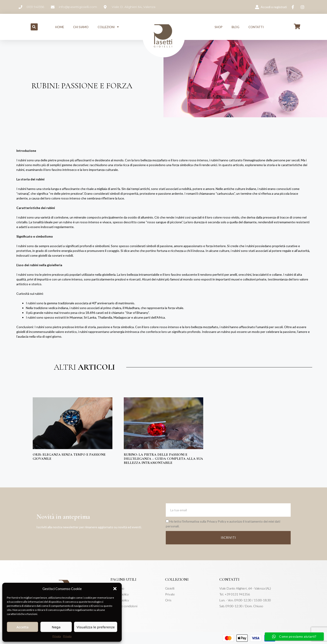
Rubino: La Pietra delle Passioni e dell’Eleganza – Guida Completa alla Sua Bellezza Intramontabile (163, 459)
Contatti (256, 27)
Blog (235, 27)
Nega (56, 627)
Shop (219, 27)
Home (60, 27)
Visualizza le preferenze (96, 627)
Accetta (22, 627)
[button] (115, 589)
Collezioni (108, 27)
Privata (57, 636)
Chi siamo (81, 27)
